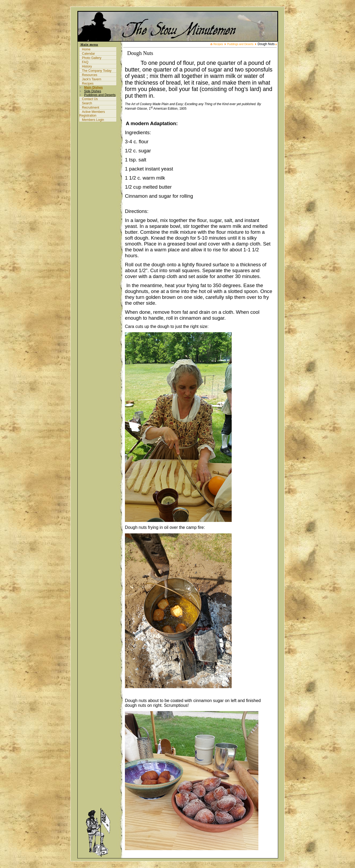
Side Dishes (93, 91)
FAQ (85, 62)
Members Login (93, 120)
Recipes (88, 84)
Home (86, 49)
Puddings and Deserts (100, 95)
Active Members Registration (92, 114)
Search (87, 103)
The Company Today (97, 71)
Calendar (88, 54)
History (87, 66)
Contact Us (90, 99)
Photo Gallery (92, 58)
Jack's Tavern (92, 79)
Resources (90, 75)
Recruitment (91, 108)
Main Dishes (93, 88)
